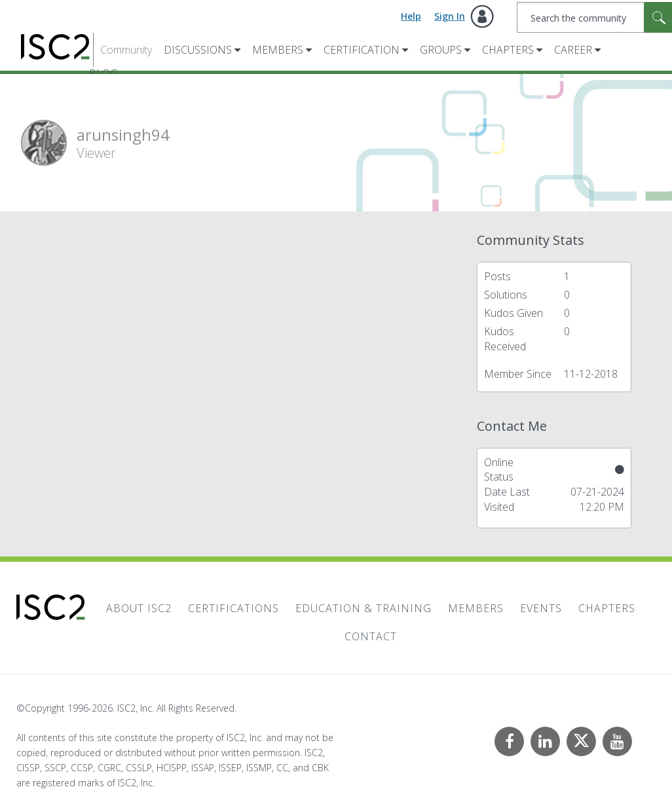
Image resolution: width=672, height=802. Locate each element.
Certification (362, 50)
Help (411, 16)
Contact (371, 636)
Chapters (508, 50)
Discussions (198, 50)
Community (126, 50)
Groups (441, 50)
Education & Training (364, 608)
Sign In (450, 16)
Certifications (233, 608)
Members (278, 50)
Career (573, 50)
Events (541, 608)
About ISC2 (139, 608)
